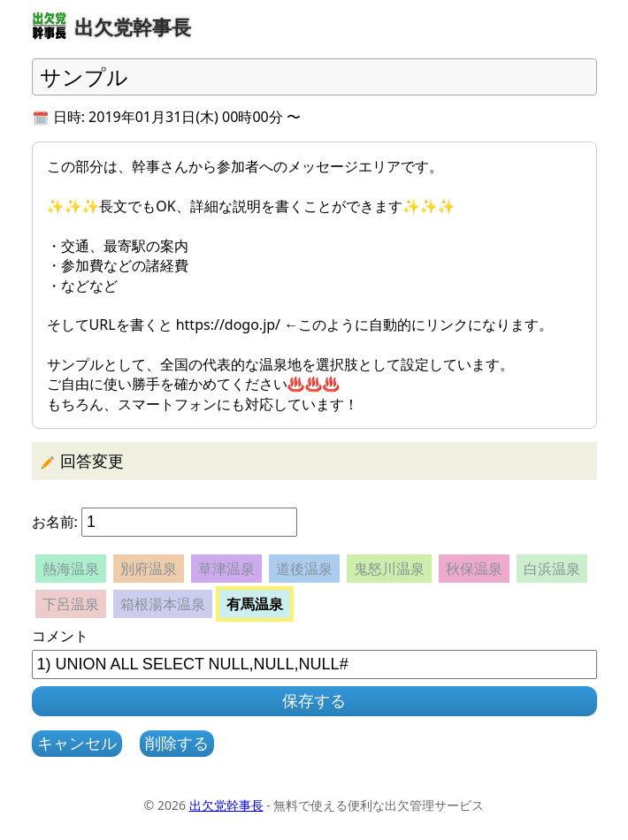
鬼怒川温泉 (389, 569)
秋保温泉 (474, 569)
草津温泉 (226, 569)
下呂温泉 (71, 604)
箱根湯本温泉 (163, 604)
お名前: (55, 522)
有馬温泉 (255, 604)
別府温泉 (149, 569)
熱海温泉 (71, 569)
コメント (60, 636)
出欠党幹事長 (226, 805)
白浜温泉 (552, 569)
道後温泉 (304, 569)
